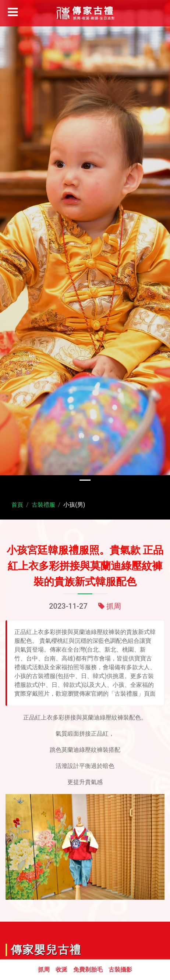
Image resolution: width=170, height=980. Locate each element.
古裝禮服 (43, 505)
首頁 (17, 505)
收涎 (61, 970)
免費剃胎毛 (88, 970)
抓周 (114, 609)
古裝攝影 (120, 970)
